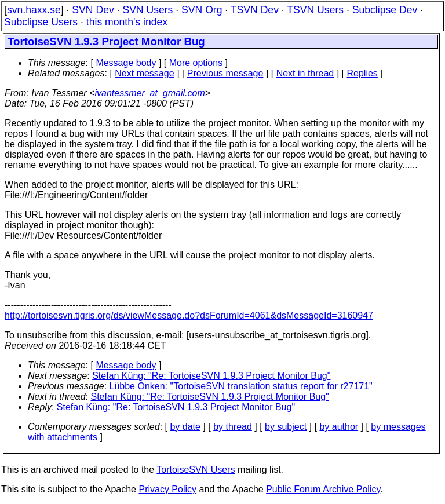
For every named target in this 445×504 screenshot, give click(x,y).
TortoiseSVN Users (196, 470)
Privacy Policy (167, 489)
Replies (362, 73)
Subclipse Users (41, 22)
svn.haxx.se (34, 10)
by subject (286, 427)
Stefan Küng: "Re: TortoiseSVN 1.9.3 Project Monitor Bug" (211, 376)
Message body (126, 63)
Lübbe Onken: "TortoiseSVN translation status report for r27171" (241, 386)
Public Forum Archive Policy (323, 489)
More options (196, 63)
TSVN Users (315, 10)
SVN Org (202, 10)
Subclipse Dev (385, 10)
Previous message (225, 73)
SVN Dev (93, 10)
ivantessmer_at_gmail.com (149, 93)
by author (339, 427)
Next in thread (305, 73)
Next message (144, 73)
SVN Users (147, 10)
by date (185, 427)
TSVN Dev (255, 10)
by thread (233, 427)
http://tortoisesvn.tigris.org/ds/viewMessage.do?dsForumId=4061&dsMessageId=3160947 (189, 315)
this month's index (127, 22)
